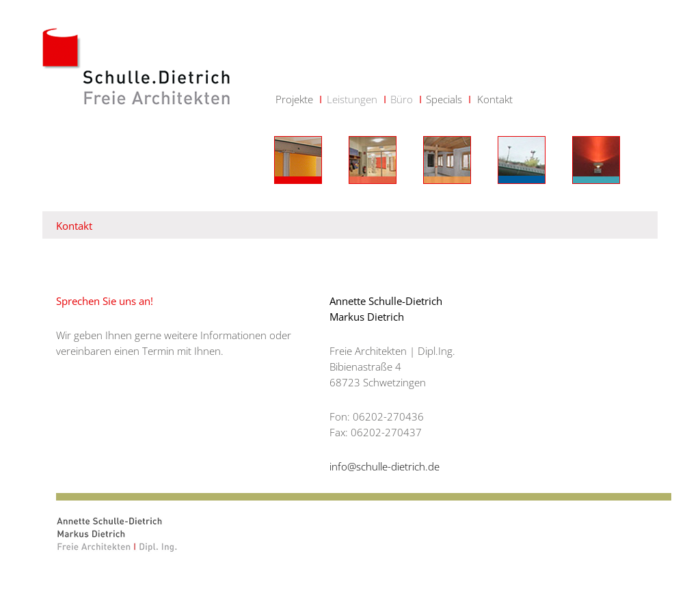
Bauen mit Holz (447, 160)
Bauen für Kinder (373, 160)
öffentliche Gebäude (596, 160)
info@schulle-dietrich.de (385, 466)
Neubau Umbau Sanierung (298, 160)
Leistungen (352, 99)
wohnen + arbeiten (522, 160)
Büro (402, 99)
